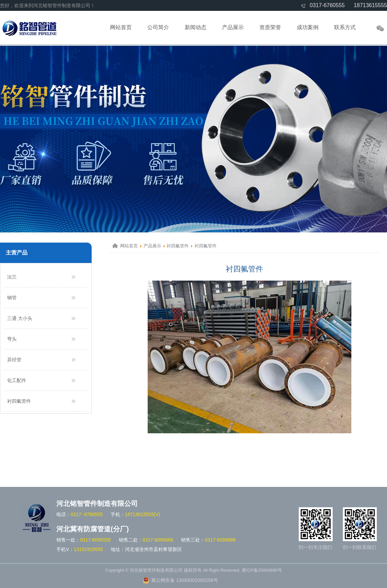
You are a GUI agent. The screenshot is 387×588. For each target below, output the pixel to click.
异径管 (14, 360)
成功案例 (308, 27)
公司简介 (158, 27)
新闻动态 (196, 27)
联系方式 (345, 27)
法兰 (12, 277)
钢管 (12, 298)
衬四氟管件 (19, 401)
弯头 (12, 339)
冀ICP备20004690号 (262, 570)
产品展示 (233, 27)
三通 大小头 (20, 318)
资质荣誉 (270, 27)
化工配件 (17, 380)
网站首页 (121, 27)
